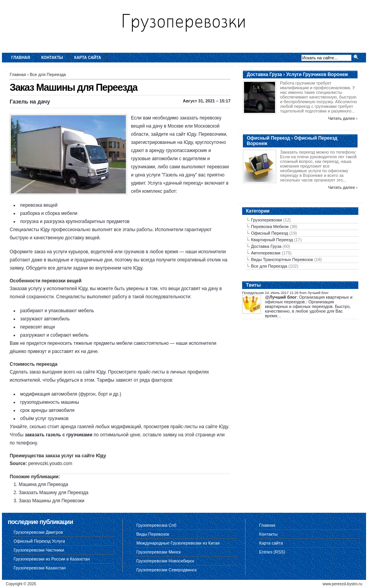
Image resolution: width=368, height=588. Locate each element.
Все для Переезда (48, 74)
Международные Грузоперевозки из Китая (178, 543)
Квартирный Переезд (272, 240)
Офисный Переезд (270, 233)
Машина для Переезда (43, 484)
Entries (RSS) (272, 552)
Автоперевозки (266, 253)
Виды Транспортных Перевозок (282, 259)
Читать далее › (343, 118)
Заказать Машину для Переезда (53, 493)
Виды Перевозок (153, 534)
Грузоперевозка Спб (156, 525)
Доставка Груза (266, 246)
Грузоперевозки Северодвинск (167, 570)
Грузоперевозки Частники (39, 550)
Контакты (52, 58)
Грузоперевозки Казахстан (40, 568)
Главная (21, 58)
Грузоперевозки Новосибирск (165, 561)
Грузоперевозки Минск (159, 552)
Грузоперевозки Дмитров (38, 532)
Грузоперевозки (267, 220)
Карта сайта (88, 58)
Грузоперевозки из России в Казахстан (52, 559)
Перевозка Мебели (270, 227)
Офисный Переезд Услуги (39, 541)
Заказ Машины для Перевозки (51, 501)
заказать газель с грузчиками (59, 435)
